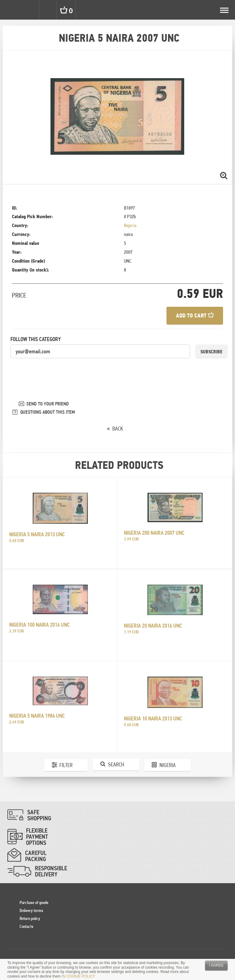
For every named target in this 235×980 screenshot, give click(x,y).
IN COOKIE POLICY (78, 976)
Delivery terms (31, 910)
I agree (216, 965)
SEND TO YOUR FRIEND (48, 404)
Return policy (30, 918)
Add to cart (195, 315)
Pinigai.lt (10, 10)
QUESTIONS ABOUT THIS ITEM (48, 412)
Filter (66, 765)
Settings (30, 10)
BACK (118, 429)
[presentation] (57, 371)
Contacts (26, 926)
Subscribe (211, 352)
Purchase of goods (34, 902)
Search (48, 10)
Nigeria (130, 225)
